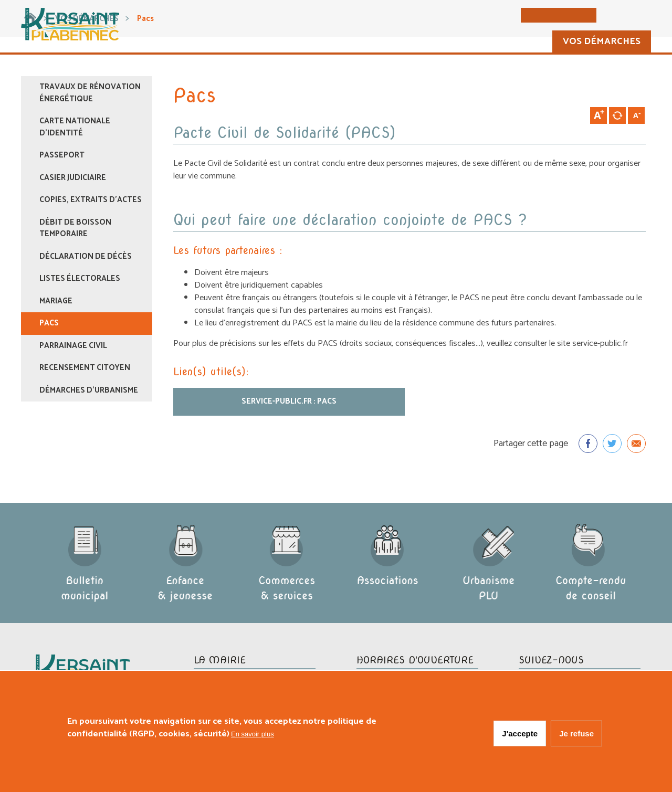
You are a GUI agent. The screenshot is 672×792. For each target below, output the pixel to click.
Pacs (49, 323)
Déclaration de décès (86, 256)
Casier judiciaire (73, 178)
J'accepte (520, 735)
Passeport (62, 155)
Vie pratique (506, 43)
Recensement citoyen (85, 368)
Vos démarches (598, 43)
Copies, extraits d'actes (91, 200)
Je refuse (576, 735)
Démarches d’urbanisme (89, 390)
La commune (327, 43)
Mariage (56, 301)
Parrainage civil (73, 346)
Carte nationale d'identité (75, 127)
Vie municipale (416, 43)
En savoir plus (253, 736)
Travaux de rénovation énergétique (90, 93)
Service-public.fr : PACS (289, 401)
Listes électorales (80, 278)
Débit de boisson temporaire (75, 228)
